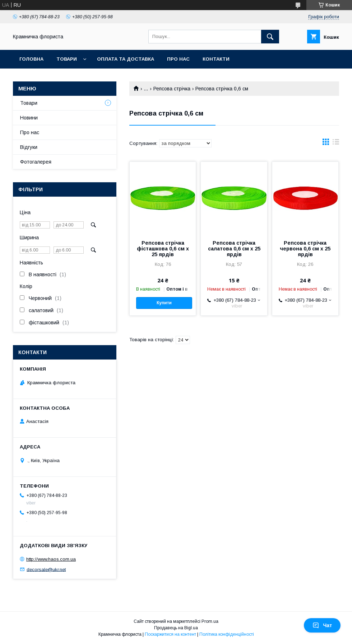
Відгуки (29, 147)
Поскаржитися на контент (170, 634)
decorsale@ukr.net (46, 569)
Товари (67, 59)
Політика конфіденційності (227, 634)
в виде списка (336, 144)
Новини (29, 118)
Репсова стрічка (172, 89)
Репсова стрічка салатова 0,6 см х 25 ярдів (234, 249)
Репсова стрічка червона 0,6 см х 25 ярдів (305, 249)
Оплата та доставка (126, 59)
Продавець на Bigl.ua (176, 628)
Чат (322, 625)
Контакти (216, 59)
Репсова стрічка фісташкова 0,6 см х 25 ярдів (163, 249)
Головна (31, 59)
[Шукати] (270, 37)
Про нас (178, 59)
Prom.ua (210, 621)
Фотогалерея (36, 162)
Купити (164, 303)
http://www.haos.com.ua (51, 559)
